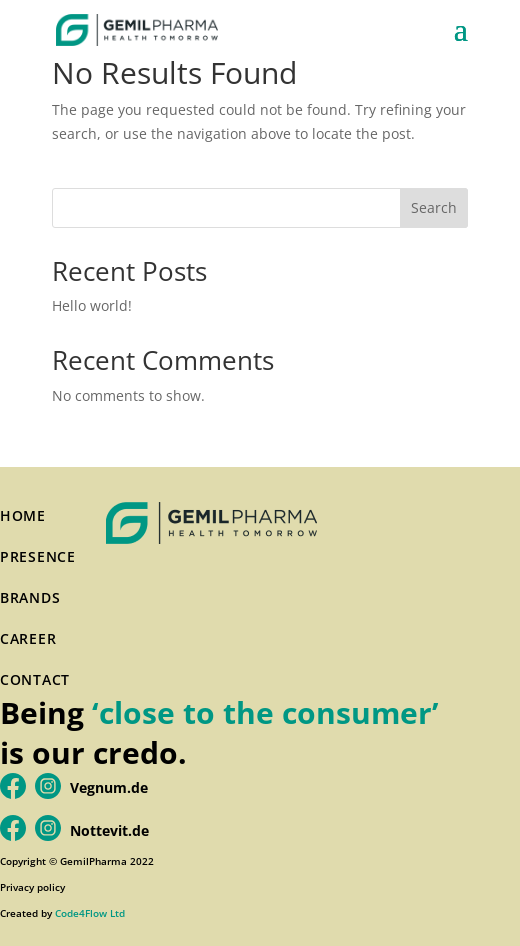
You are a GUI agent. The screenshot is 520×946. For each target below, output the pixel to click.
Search (434, 207)
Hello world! (92, 305)
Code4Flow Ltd (90, 913)
